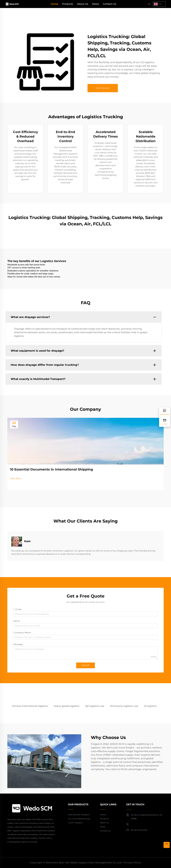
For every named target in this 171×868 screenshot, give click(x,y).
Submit (85, 665)
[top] (167, 845)
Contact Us (109, 4)
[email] (139, 830)
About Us (82, 4)
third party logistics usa (124, 706)
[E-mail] (165, 422)
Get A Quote (103, 88)
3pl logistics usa (95, 706)
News (95, 4)
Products (68, 4)
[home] (12, 4)
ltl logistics (150, 706)
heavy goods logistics (67, 706)
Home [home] (54, 4)
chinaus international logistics (30, 706)
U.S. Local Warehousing (79, 819)
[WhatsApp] (165, 412)
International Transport (79, 815)
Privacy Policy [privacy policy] (132, 863)
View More (16, 478)
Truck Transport (75, 823)
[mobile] (129, 824)
